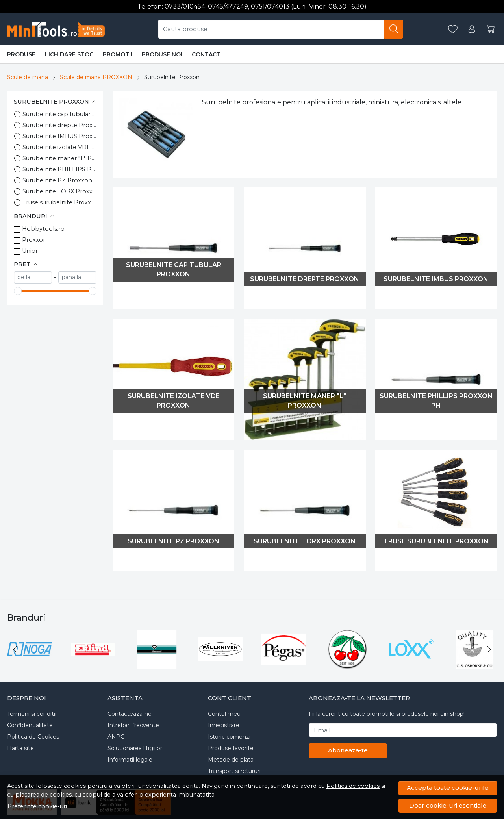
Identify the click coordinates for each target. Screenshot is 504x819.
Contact (206, 54)
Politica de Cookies (33, 737)
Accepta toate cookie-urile (448, 788)
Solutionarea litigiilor (135, 748)
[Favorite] (453, 29)
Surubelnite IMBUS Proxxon (59, 136)
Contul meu (224, 714)
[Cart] (491, 29)
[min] (33, 277)
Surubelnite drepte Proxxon (59, 125)
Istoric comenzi (229, 737)
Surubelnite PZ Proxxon (57, 180)
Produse (21, 54)
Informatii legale (130, 760)
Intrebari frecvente (133, 725)
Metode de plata (231, 760)
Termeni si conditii (32, 714)
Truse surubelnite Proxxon (59, 202)
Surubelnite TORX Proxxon (59, 191)
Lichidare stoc (69, 54)
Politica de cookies (353, 786)
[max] (77, 277)
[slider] (18, 291)
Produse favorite (231, 748)
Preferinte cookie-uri (37, 806)
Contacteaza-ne (130, 714)
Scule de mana (28, 77)
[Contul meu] (472, 29)
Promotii (118, 54)
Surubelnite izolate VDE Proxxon (59, 147)
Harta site (20, 748)
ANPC (116, 737)
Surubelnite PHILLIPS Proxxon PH (59, 169)
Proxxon (34, 240)
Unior (30, 251)
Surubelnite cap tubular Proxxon (59, 114)
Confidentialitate (30, 725)
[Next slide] (489, 649)
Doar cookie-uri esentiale (448, 805)
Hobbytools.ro (43, 229)
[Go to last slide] (15, 649)
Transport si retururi (234, 771)
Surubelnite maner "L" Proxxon (59, 158)
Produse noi (162, 54)
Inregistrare (224, 725)
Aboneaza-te (348, 750)
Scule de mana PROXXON (96, 77)
